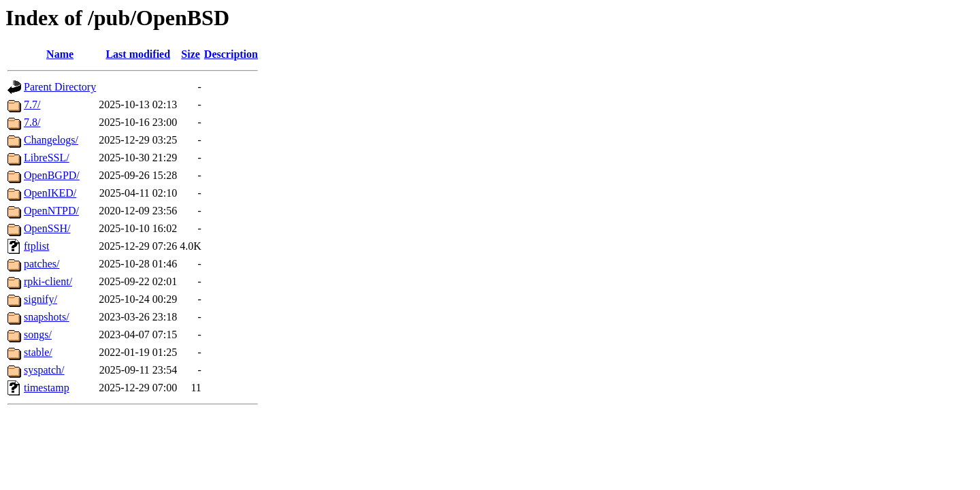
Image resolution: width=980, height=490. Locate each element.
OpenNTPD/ (51, 211)
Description (231, 54)
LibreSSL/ (47, 158)
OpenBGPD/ (52, 175)
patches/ (42, 264)
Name (60, 54)
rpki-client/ (48, 281)
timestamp (47, 388)
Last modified (138, 54)
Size (191, 54)
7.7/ (32, 104)
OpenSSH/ (47, 228)
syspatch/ (44, 370)
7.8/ (32, 122)
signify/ (40, 299)
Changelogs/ (51, 140)
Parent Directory (60, 87)
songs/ (38, 334)
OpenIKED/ (50, 193)
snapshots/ (47, 317)
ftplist (36, 246)
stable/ (38, 352)
